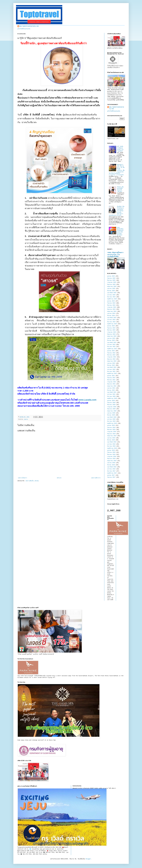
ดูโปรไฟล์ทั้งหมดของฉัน (24, 29)
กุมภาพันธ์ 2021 (112, 392)
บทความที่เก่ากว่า (96, 478)
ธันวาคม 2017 (111, 471)
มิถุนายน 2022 (111, 359)
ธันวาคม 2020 (111, 396)
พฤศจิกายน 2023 (112, 324)
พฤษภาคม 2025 (112, 287)
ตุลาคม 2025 (111, 276)
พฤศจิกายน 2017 (112, 473)
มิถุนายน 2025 (111, 285)
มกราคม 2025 (111, 295)
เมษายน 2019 (111, 438)
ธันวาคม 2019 (111, 421)
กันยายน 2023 (111, 328)
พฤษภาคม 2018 (112, 461)
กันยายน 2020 (111, 403)
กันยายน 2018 (111, 452)
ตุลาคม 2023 (111, 326)
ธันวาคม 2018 (111, 446)
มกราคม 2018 (111, 469)
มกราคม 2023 (111, 345)
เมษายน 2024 (111, 314)
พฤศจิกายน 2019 (112, 423)
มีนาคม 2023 (111, 340)
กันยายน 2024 (111, 303)
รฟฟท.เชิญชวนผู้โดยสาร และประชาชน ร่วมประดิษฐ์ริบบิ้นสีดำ (115, 255)
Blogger (88, 859)
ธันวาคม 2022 (111, 347)
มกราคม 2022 (111, 370)
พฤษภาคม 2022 (112, 361)
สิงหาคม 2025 (111, 280)
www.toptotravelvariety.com (29, 26)
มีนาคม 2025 (111, 291)
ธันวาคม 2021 (111, 372)
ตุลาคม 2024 (111, 301)
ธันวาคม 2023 (111, 322)
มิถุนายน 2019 (111, 434)
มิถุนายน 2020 (111, 409)
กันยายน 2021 (111, 378)
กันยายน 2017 (111, 477)
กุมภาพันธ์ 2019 (112, 442)
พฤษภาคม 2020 (112, 411)
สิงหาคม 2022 (111, 355)
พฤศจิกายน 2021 (112, 374)
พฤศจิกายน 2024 (112, 299)
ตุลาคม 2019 (111, 425)
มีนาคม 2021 (111, 390)
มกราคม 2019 (111, 444)
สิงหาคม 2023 (111, 330)
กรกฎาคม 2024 (112, 307)
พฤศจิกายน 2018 (112, 448)
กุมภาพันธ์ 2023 (112, 343)
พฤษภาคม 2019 (112, 436)
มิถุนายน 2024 (111, 309)
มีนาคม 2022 (111, 365)
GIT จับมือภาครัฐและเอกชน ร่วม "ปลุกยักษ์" (120, 149)
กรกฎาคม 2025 (112, 282)
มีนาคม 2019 (111, 440)
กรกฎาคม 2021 (112, 382)
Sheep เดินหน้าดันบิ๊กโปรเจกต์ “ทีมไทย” (120, 189)
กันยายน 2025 (111, 278)
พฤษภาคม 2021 (112, 386)
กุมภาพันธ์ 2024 (112, 318)
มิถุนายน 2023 (111, 334)
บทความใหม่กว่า (23, 478)
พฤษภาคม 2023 (112, 336)
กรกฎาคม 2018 (112, 457)
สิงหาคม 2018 (111, 455)
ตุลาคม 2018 (111, 450)
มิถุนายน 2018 (111, 459)
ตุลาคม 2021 (111, 376)
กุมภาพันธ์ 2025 (112, 293)
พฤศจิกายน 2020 (112, 399)
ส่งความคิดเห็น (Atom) (32, 481)
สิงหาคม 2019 (111, 430)
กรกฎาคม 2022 (112, 357)
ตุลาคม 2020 (111, 401)
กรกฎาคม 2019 (112, 432)
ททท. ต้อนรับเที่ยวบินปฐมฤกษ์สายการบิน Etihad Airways (120, 231)
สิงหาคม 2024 (111, 305)
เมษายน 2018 (111, 463)
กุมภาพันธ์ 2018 (112, 467)
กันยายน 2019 (111, 428)
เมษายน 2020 (111, 413)
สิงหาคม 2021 (111, 380)
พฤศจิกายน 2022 (112, 349)
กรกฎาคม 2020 (112, 407)
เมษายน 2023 (111, 338)
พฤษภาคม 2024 (112, 311)
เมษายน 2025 (111, 289)
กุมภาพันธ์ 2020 (112, 417)
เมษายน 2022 (111, 363)
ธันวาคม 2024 (111, 297)
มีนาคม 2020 (111, 415)
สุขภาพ (26, 419)
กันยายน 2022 (111, 353)
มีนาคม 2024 (111, 316)
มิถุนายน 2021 (111, 384)
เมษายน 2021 (111, 388)
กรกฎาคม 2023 (112, 332)
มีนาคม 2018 (111, 465)
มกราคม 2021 (111, 394)
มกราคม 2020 (111, 419)
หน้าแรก (59, 478)
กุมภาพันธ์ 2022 (112, 367)
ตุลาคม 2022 (111, 351)
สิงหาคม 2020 (111, 405)
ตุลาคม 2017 (111, 475)
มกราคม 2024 (111, 320)
